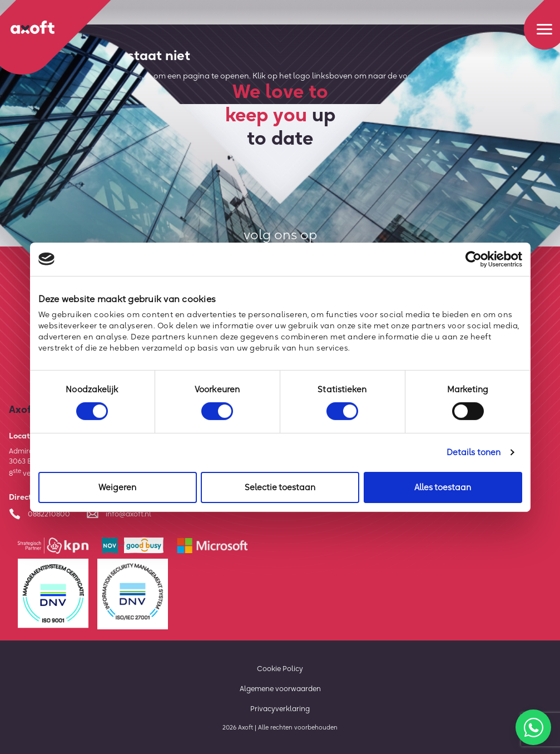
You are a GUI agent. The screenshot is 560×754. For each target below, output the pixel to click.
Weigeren (117, 487)
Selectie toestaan (280, 487)
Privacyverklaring (280, 708)
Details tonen (474, 452)
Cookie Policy (280, 668)
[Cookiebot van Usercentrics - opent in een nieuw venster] (474, 259)
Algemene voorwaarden (280, 688)
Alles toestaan (443, 487)
